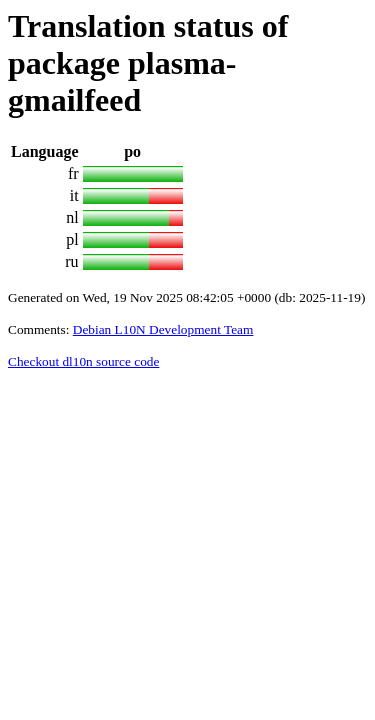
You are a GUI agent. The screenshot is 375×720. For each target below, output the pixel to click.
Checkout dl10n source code (83, 361)
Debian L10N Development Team (163, 329)
